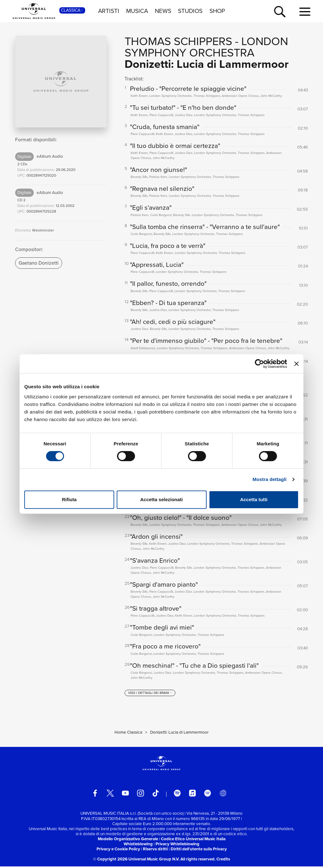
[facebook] (95, 795)
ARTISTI (109, 11)
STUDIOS (190, 11)
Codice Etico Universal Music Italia (193, 840)
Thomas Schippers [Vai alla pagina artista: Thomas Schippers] (178, 41)
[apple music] (193, 795)
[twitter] (110, 795)
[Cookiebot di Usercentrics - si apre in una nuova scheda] (259, 364)
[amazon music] (208, 795)
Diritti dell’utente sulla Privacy (199, 850)
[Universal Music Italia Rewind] (223, 795)
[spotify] (177, 795)
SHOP (217, 11)
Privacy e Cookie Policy (118, 850)
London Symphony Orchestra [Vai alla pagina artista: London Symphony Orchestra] (206, 47)
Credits (223, 861)
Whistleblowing (138, 845)
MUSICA (137, 11)
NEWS (163, 11)
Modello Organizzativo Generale (128, 840)
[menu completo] (305, 12)
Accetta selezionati (161, 499)
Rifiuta (69, 499)
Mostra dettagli (269, 479)
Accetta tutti (254, 499)
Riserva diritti (155, 850)
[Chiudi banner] (297, 364)
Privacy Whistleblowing (177, 845)
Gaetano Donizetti (39, 263)
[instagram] (141, 795)
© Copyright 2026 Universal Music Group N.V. (136, 861)
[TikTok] (156, 795)
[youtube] (125, 795)
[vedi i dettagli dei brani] (150, 695)
